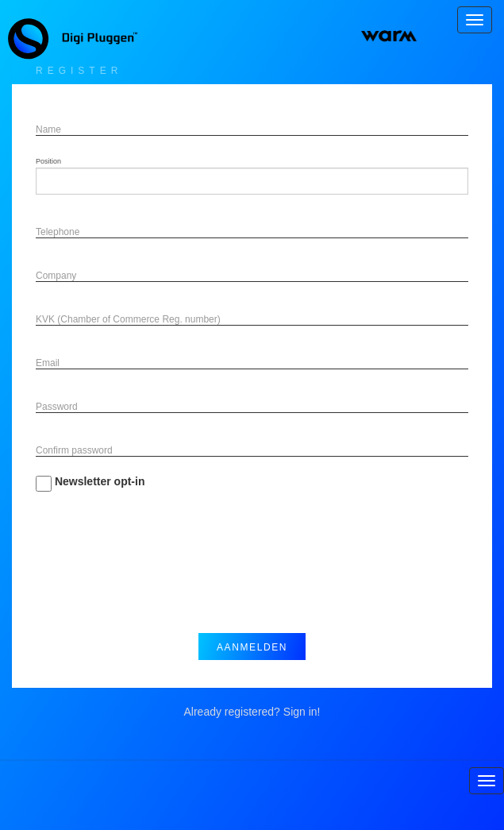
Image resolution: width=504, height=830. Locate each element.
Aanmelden (252, 647)
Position (48, 161)
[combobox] (252, 181)
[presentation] (156, 574)
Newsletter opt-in (90, 483)
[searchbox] (68, 181)
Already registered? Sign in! (252, 712)
